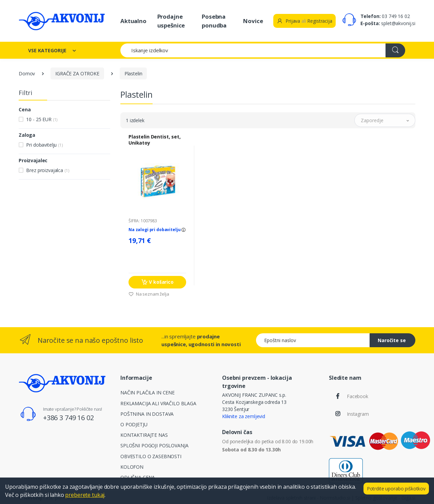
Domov (27, 73)
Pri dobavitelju (44, 145)
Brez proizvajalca (48, 170)
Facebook (358, 396)
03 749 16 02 (396, 16)
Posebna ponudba (214, 21)
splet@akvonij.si (398, 23)
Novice (253, 21)
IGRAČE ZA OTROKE (77, 73)
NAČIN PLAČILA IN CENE (147, 393)
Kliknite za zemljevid (244, 416)
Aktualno (133, 21)
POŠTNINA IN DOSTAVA (147, 414)
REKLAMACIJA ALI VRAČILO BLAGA (158, 403)
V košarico (157, 282)
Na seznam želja (149, 294)
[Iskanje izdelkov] (253, 50)
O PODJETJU (134, 424)
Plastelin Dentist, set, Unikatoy (155, 140)
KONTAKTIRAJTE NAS (144, 435)
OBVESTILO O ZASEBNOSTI (151, 456)
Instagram (358, 414)
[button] (385, 120)
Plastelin (133, 73)
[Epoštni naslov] (313, 340)
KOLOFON (132, 467)
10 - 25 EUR (42, 119)
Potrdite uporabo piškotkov (396, 489)
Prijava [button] (288, 21)
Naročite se (392, 340)
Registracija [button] (320, 21)
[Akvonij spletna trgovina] (62, 21)
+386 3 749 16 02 (68, 418)
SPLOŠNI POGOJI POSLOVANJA (154, 445)
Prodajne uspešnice (171, 21)
